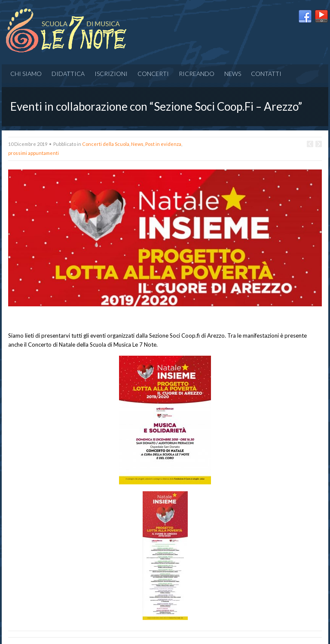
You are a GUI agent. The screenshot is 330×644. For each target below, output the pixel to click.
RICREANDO (197, 74)
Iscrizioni (111, 74)
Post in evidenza (163, 144)
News (233, 74)
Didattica (68, 74)
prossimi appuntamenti (34, 153)
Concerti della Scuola (106, 144)
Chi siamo (26, 74)
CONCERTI (153, 74)
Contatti (266, 74)
